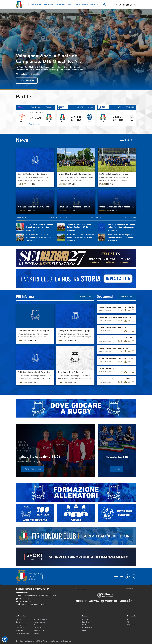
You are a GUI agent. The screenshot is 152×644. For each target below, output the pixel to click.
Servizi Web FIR (39, 630)
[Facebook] (113, 5)
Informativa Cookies (54, 641)
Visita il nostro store (33, 469)
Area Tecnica (20, 628)
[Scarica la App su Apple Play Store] (127, 577)
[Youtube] (127, 5)
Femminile (86, 622)
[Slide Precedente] (17, 50)
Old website (20, 641)
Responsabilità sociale (23, 633)
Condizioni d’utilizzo (31, 641)
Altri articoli (84, 297)
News (84, 630)
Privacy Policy (42, 641)
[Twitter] (117, 5)
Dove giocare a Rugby (41, 619)
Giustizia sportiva (39, 622)
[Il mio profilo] (105, 5)
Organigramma (21, 625)
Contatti (36, 633)
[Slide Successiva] (23, 50)
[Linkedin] (131, 5)
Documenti (37, 625)
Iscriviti (117, 469)
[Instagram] (120, 5)
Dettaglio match (35, 124)
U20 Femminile (87, 628)
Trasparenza (20, 630)
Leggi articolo (27, 80)
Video (128, 622)
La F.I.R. (19, 619)
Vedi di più (127, 297)
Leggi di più (126, 140)
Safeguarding (38, 628)
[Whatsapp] (135, 5)
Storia (18, 622)
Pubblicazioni (131, 625)
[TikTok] (124, 5)
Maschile (85, 619)
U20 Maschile (87, 625)
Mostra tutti (130, 589)
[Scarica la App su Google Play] (134, 577)
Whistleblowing (66, 641)
